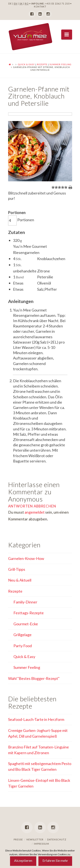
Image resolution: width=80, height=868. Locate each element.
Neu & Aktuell (20, 580)
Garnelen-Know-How (26, 558)
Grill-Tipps (17, 569)
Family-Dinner (25, 602)
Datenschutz (57, 839)
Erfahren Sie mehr (55, 860)
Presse (18, 839)
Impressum (41, 844)
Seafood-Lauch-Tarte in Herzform (36, 719)
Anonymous (25, 499)
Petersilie (45, 277)
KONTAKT (40, 6)
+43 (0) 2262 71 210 (57, 4)
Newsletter (35, 839)
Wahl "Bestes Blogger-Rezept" (34, 678)
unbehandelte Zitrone (31, 271)
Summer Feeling (60, 64)
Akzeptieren (23, 860)
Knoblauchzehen (51, 259)
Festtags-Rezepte (29, 613)
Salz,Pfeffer (47, 289)
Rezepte (42, 64)
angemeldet (35, 512)
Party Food (23, 646)
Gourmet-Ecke (26, 624)
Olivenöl (44, 283)
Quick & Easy (26, 64)
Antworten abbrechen (32, 506)
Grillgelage (23, 635)
